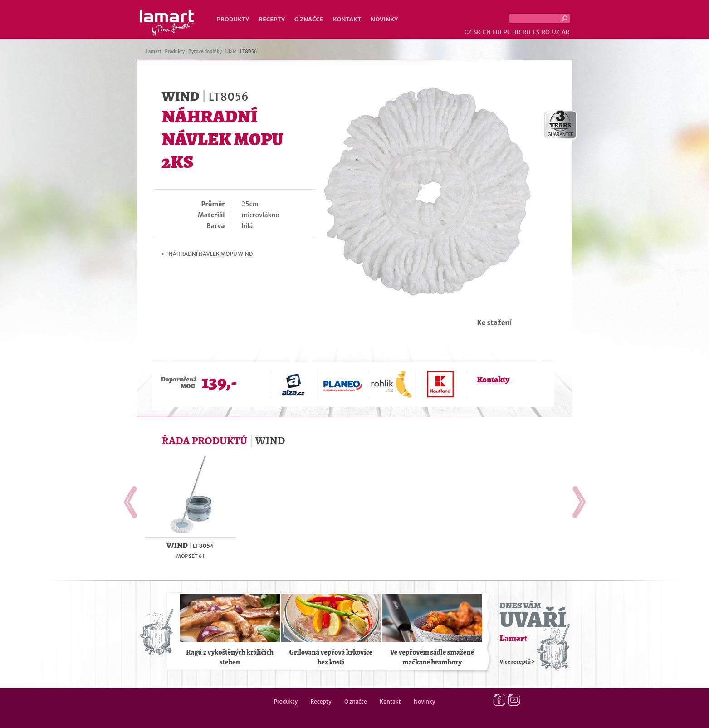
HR (516, 32)
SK (477, 32)
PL (507, 32)
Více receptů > (518, 662)
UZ (555, 32)
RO (545, 32)
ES (536, 32)
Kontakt (347, 19)
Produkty (233, 19)
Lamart (167, 23)
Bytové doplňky (205, 51)
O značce (309, 19)
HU (497, 32)
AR (566, 32)
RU (527, 32)
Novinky (384, 19)
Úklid (231, 51)
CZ (468, 32)
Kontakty (493, 380)
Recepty (271, 19)
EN (487, 32)
